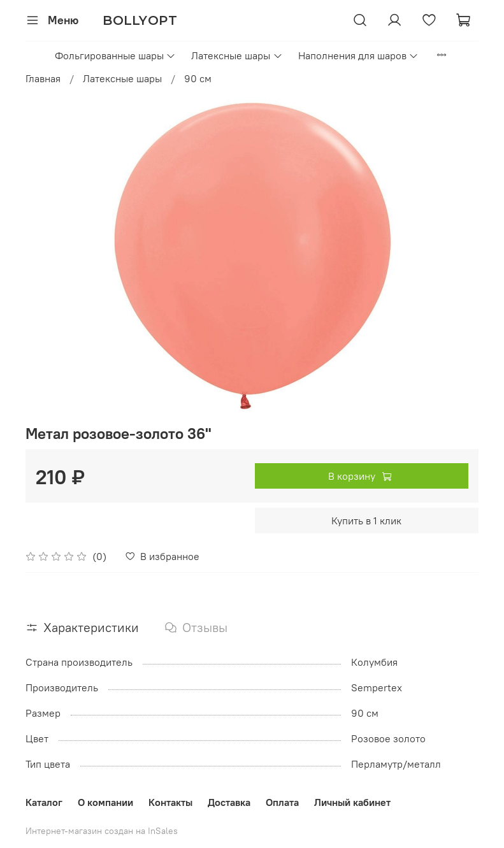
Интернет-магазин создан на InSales (102, 831)
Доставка (229, 802)
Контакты (170, 802)
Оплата (282, 802)
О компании (105, 802)
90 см (198, 78)
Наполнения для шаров (358, 55)
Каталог (44, 802)
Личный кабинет (352, 802)
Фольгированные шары (115, 55)
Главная (43, 78)
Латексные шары (237, 55)
